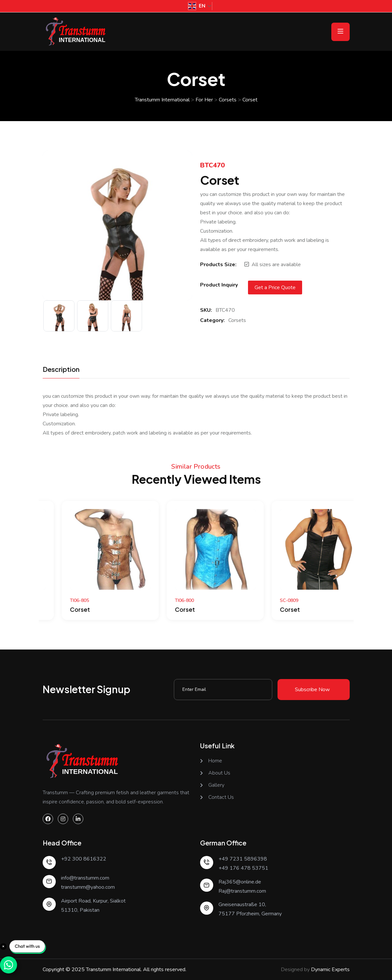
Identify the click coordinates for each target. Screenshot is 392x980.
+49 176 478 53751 (243, 868)
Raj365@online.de (240, 882)
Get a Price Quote (275, 288)
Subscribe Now (312, 690)
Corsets (237, 320)
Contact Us (221, 797)
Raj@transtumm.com (242, 891)
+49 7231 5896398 (243, 859)
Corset (59, 609)
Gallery (216, 785)
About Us (219, 773)
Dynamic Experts (330, 969)
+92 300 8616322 (84, 859)
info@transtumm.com (85, 878)
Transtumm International (113, 969)
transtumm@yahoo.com (88, 887)
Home (215, 761)
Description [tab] (61, 370)
